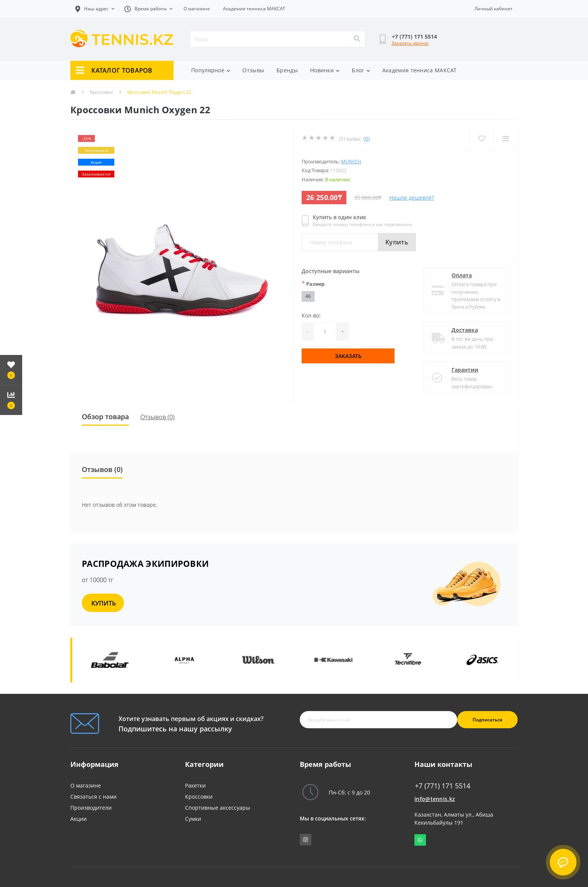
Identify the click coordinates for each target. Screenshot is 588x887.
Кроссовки (102, 92)
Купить (397, 242)
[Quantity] (325, 332)
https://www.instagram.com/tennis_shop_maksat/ (305, 840)
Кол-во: (311, 315)
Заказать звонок (410, 43)
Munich (351, 161)
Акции (79, 819)
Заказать (348, 356)
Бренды (287, 70)
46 (308, 296)
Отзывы (253, 70)
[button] (148, 9)
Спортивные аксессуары (218, 808)
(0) (367, 139)
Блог (361, 70)
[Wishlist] (482, 139)
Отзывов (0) (158, 417)
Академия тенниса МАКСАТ (254, 9)
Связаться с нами (93, 797)
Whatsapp (420, 840)
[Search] (357, 39)
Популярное (211, 70)
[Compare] (506, 139)
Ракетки (195, 785)
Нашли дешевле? (412, 198)
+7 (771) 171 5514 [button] (443, 786)
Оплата (462, 275)
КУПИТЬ (104, 603)
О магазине (197, 9)
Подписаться (487, 720)
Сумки (193, 819)
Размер (313, 283)
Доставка (465, 330)
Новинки (325, 70)
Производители (91, 808)
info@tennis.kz (435, 799)
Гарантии (465, 370)
